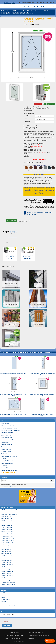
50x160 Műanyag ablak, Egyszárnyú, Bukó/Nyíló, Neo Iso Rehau (42, 374)
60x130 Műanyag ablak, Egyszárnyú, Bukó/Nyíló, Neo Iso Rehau (13, 395)
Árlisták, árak (4, 466)
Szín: (26, 119)
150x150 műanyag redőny (7, 530)
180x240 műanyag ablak (7, 576)
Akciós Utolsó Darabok (7, 435)
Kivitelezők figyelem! (19, 642)
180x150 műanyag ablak (7, 571)
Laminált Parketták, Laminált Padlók (10, 470)
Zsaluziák (4, 458)
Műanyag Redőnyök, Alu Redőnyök (9, 456)
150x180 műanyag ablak (7, 569)
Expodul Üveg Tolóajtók (7, 449)
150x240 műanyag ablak (7, 580)
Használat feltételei (6, 599)
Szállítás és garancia (6, 593)
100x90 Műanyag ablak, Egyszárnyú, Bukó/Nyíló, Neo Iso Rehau (13, 415)
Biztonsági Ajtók (5, 442)
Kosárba (38, 104)
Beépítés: (27, 116)
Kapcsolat (4, 602)
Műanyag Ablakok (6, 423)
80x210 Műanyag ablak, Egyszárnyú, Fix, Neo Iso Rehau (13, 374)
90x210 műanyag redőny (7, 523)
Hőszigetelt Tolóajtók (6, 451)
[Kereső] (52, 481)
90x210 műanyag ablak (7, 558)
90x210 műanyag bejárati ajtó (8, 582)
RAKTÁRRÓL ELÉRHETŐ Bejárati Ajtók (11, 430)
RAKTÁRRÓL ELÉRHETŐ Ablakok (9, 428)
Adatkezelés (4, 595)
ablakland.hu (40, 633)
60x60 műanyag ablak (6, 545)
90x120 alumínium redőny (7, 532)
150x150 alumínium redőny (8, 543)
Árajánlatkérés (50, 104)
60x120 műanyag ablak (7, 549)
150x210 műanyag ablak (7, 578)
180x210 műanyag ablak (7, 573)
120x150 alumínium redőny (8, 541)
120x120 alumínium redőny (8, 538)
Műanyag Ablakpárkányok (7, 463)
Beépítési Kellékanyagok (7, 468)
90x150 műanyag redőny (7, 521)
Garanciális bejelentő (19, 636)
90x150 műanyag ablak (7, 556)
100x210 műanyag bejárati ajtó (8, 584)
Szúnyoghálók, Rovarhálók (8, 461)
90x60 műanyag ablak (6, 551)
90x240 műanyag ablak (7, 560)
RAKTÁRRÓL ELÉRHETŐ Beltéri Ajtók (10, 433)
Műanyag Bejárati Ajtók (7, 437)
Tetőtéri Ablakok (5, 454)
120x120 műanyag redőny (7, 525)
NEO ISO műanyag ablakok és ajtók (10, 512)
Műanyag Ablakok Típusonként (8, 426)
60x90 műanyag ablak (6, 547)
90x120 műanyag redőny (7, 519)
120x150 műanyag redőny (7, 527)
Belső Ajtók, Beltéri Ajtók (7, 444)
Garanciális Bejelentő (6, 604)
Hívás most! (40, 195)
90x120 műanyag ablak (7, 554)
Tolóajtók (3, 447)
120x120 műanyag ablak (7, 562)
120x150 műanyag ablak (7, 565)
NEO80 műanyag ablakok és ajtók (9, 510)
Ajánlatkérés (50, 641)
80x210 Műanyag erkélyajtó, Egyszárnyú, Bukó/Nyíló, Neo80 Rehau (42, 415)
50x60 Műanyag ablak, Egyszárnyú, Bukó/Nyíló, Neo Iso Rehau (42, 395)
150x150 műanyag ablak (7, 567)
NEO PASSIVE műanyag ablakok (9, 514)
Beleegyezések (7, 625)
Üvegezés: (27, 122)
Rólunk (3, 597)
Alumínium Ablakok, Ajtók (7, 440)
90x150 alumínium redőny (7, 534)
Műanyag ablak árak (6, 516)
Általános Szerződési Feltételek (9, 606)
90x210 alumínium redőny (7, 536)
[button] (29, 6)
